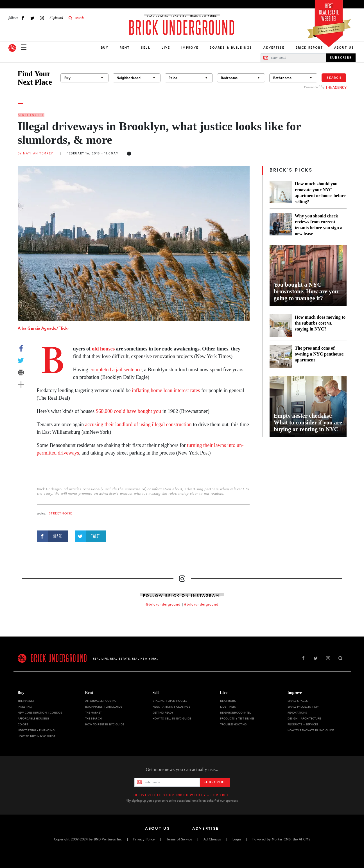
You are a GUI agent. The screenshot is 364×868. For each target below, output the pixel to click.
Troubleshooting (233, 724)
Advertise (274, 48)
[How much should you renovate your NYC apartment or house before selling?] (281, 193)
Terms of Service (179, 839)
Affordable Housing (33, 719)
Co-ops (23, 724)
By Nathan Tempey (35, 153)
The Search (93, 719)
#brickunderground (201, 604)
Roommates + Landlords (104, 707)
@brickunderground (163, 604)
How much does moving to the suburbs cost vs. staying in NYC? (320, 323)
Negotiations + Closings (171, 707)
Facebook (23, 18)
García (34, 328)
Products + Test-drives (237, 719)
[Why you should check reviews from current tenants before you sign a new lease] (281, 225)
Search (334, 78)
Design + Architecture (304, 719)
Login (237, 839)
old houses (103, 349)
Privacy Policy (144, 839)
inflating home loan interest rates (166, 390)
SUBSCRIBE (341, 58)
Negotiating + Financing (36, 730)
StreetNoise (31, 115)
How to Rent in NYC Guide (105, 724)
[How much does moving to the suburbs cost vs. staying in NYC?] (281, 325)
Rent (125, 48)
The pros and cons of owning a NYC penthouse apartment (319, 354)
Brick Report (309, 48)
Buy (105, 48)
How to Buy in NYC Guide (37, 736)
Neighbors (228, 701)
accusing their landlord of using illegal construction (138, 424)
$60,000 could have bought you (128, 411)
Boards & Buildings (231, 48)
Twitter (32, 18)
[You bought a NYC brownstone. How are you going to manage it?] (308, 275)
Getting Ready (163, 713)
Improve (190, 48)
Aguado (49, 328)
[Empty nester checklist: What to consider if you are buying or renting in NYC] (308, 406)
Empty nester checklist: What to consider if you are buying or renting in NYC (308, 422)
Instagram (42, 18)
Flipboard (56, 18)
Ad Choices (212, 839)
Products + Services (303, 724)
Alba (23, 328)
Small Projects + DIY (303, 707)
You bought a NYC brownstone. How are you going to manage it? (306, 291)
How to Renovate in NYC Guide (311, 730)
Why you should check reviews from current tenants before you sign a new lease (319, 225)
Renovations (297, 713)
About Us (344, 48)
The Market (26, 701)
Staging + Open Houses (170, 701)
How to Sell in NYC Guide (172, 719)
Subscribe (215, 782)
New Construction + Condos (40, 713)
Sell (146, 48)
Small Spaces (298, 701)
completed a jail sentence (115, 370)
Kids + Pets (228, 707)
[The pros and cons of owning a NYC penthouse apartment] (281, 356)
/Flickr (63, 328)
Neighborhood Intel (236, 713)
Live (166, 48)
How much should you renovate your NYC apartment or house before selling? (320, 193)
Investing (25, 707)
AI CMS (305, 839)
